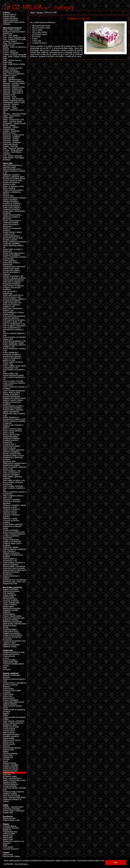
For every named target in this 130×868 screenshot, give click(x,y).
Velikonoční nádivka (11, 547)
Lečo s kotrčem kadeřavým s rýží (14, 378)
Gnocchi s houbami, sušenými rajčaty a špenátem (15, 199)
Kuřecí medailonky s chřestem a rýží (15, 350)
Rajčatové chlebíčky (11, 620)
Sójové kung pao (9, 448)
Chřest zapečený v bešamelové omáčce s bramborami (12, 263)
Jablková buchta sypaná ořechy (12, 707)
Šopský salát (8, 813)
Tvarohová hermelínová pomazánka (12, 638)
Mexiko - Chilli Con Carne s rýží (13, 111)
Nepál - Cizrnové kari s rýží (13, 120)
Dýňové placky (9, 597)
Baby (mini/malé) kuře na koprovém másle (13, 166)
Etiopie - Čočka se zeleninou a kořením (15, 48)
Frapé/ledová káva (10, 832)
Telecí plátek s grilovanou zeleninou (13, 478)
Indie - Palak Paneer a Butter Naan (14, 65)
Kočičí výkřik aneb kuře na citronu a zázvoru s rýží (13, 296)
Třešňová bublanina (11, 784)
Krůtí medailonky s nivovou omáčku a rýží (13, 313)
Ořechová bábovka (10, 754)
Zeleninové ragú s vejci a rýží (14, 582)
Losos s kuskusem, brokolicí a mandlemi (15, 388)
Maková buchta (9, 733)
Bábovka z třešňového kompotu (12, 676)
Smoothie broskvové (11, 849)
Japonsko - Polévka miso (13, 89)
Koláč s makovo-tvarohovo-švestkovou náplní (13, 724)
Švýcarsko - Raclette (11, 141)
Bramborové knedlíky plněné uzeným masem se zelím (14, 180)
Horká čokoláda (9, 834)
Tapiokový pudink (10, 782)
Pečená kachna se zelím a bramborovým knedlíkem (13, 407)
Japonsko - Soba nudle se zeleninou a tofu (13, 94)
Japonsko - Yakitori (10, 108)
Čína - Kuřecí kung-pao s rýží (14, 37)
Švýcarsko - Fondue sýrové (13, 135)
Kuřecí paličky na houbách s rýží (14, 371)
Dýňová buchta (9, 698)
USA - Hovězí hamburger (13, 156)
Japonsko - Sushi (10, 97)
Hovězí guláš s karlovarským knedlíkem (14, 212)
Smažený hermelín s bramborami (11, 441)
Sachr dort (7, 775)
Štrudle (6, 628)
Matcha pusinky (9, 744)
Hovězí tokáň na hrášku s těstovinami (13, 250)
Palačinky (7, 612)
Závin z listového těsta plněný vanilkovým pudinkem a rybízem (14, 799)
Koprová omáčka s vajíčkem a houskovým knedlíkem (15, 300)
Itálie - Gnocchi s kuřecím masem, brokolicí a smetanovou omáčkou (13, 70)
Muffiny (6, 752)
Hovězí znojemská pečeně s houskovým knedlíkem (14, 254)
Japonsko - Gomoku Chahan (14, 83)
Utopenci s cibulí (9, 643)
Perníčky (6, 759)
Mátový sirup (8, 839)
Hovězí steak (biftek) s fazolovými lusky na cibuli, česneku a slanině (13, 238)
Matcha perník (8, 742)
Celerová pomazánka (11, 591)
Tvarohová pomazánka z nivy (14, 641)
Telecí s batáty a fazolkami (13, 486)
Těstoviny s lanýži (10, 513)
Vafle (5, 668)
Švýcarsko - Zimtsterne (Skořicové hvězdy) (12, 143)
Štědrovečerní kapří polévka (14, 22)
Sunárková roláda (10, 777)
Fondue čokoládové (11, 700)
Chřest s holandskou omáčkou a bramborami (15, 258)
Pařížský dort (8, 757)
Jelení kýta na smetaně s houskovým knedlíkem (13, 283)
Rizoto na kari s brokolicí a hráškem (13, 426)
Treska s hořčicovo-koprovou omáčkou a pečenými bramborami (14, 536)
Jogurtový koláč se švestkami (14, 717)
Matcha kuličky (9, 738)
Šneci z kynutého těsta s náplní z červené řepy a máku (14, 779)
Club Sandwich (9, 593)
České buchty (8, 694)
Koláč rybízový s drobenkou (14, 721)
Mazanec (6, 746)
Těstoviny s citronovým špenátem (12, 502)
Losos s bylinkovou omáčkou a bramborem (14, 384)
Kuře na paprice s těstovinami (14, 326)
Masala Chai (8, 836)
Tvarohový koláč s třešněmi (14, 792)
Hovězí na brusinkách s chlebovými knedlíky (12, 222)
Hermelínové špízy (10, 599)
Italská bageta (8, 607)
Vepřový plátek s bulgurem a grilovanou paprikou (14, 564)
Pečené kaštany (9, 614)
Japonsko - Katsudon (11, 85)
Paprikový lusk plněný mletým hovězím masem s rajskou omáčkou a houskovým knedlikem (14, 401)
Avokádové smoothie (11, 828)
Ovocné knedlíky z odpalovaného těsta (11, 661)
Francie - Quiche (9, 51)
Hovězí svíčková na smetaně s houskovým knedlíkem (15, 243)
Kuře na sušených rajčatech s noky (14, 334)
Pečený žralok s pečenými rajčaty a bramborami (13, 411)
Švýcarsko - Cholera (11, 139)
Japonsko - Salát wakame (13, 91)
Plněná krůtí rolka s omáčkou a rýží (14, 415)
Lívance (6, 658)
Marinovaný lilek (9, 818)
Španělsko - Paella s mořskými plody (11, 128)
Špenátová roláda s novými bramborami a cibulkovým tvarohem (13, 458)
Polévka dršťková (10, 15)
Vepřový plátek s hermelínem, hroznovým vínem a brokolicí (14, 567)
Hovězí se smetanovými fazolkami (12, 229)
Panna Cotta (8, 756)
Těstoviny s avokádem (12, 500)
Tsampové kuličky (10, 786)
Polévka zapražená (10, 20)
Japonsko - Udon (10, 106)
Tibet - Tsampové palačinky (13, 148)
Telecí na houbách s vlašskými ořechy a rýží (15, 468)
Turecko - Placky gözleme (13, 150)
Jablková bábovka (10, 704)
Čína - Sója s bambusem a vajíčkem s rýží (13, 44)
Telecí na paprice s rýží (12, 471)
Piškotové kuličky (10, 763)
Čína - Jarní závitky (10, 36)
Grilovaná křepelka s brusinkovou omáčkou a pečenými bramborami (12, 204)
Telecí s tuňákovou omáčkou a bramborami (15, 493)
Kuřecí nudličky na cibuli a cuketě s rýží (13, 363)
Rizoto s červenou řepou (12, 429)
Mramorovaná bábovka (12, 748)
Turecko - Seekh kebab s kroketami (13, 153)
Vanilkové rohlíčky (10, 794)
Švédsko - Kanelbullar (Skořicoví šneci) (11, 132)
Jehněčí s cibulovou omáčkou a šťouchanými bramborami (14, 279)
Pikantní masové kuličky (12, 616)
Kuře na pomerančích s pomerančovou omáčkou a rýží (13, 330)
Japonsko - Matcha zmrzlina (14, 87)
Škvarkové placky (10, 626)
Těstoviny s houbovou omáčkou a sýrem (11, 510)
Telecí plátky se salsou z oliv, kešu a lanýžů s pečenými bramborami (14, 482)
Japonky (6, 713)
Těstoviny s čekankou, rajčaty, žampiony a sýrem (15, 506)
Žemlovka (7, 670)
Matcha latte (8, 838)
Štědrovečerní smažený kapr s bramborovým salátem (15, 464)
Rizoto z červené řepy (11, 435)
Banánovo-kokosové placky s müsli (14, 680)
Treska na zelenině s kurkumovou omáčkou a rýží (14, 531)
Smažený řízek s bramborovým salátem (12, 445)
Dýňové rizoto (8, 196)
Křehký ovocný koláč (11, 727)
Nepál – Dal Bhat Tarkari (12, 122)
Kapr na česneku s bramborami (10, 292)
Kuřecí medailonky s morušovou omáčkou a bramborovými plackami (12, 354)
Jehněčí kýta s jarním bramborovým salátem (12, 269)
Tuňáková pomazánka (11, 633)
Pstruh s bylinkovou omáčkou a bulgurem (14, 422)
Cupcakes (7, 692)
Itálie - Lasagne (9, 78)
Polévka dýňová (9, 16)
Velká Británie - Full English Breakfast (14, 159)
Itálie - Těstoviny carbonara (13, 81)
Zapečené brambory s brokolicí (11, 577)
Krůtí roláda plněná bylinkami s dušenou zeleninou (14, 317)
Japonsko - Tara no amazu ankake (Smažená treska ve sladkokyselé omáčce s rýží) (14, 101)
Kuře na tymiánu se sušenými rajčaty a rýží (14, 338)
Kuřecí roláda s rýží (10, 374)
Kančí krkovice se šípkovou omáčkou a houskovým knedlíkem (13, 288)
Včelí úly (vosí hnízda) (11, 796)
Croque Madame (9, 595)
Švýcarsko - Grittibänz (11, 137)
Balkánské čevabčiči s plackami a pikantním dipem (14, 176)
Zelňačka (6, 24)
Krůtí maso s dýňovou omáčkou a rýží (11, 306)
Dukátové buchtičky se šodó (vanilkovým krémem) (14, 653)
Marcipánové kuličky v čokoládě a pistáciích (11, 735)
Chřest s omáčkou (10, 605)
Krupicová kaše (9, 656)
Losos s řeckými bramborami (14, 391)
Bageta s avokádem (11, 589)
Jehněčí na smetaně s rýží (13, 276)
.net (31, 7)
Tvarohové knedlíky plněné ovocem (13, 665)
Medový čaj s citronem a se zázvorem (13, 842)
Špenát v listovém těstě (12, 454)
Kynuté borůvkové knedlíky (13, 375)
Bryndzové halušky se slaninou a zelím (11, 183)
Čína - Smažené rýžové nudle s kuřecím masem (14, 40)
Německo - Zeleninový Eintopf (15, 114)
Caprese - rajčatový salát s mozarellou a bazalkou (13, 808)
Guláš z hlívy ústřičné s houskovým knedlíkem (12, 208)
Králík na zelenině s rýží (12, 303)
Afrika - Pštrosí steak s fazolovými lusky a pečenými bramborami (14, 32)
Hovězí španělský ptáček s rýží (13, 247)
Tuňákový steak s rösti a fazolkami (12, 544)
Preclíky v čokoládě (10, 765)
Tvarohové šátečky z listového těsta (15, 789)
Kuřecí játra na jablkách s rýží (14, 341)
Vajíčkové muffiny (10, 647)
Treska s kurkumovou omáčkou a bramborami (12, 541)
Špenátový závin (9, 461)
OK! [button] (116, 863)
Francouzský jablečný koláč (14, 702)
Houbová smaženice (11, 601)
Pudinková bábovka (11, 767)
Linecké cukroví (9, 731)
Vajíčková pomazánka (11, 645)
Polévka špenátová (10, 18)
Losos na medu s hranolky (13, 381)
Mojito (5, 845)
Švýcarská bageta (10, 629)
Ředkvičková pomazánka (13, 622)
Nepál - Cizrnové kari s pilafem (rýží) (12, 117)
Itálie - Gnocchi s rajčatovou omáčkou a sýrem (14, 75)
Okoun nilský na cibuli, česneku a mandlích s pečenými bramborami (12, 395)
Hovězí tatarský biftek (11, 603)
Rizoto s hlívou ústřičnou (12, 431)
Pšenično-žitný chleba (11, 856)
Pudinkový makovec (11, 769)
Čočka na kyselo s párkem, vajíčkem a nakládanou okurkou (13, 192)
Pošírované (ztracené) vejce (14, 618)
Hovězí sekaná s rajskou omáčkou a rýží (12, 233)
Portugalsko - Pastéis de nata (14, 123)
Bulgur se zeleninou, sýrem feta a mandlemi (13, 187)
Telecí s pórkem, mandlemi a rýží (14, 489)
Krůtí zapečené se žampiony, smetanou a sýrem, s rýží (14, 321)
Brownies (6, 687)
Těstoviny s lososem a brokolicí (12, 516)
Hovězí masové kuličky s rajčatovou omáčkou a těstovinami (12, 217)
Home (32, 13)
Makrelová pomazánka (12, 608)
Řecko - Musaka (9, 125)
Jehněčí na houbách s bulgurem (11, 273)
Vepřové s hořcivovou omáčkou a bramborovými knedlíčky (13, 555)
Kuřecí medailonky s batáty (13, 343)
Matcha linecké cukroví (12, 740)
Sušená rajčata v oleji (11, 820)
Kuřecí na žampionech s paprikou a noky (12, 359)
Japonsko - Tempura (11, 104)
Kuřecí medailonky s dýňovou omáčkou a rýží (14, 346)
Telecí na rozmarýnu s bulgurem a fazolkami (11, 474)
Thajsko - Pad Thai (10, 146)
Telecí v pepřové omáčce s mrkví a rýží (13, 497)
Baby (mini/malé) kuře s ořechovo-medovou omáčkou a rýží (14, 171)
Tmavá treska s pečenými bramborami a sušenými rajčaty (13, 526)
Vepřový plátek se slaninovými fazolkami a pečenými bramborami (15, 572)
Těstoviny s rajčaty (10, 519)
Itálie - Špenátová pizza (12, 80)
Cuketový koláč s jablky (12, 691)
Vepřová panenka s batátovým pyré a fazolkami (15, 550)
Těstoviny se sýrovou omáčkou (11, 522)
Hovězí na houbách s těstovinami (11, 225)
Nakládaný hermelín (11, 610)
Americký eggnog (10, 826)
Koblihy (6, 719)
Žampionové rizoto (10, 584)
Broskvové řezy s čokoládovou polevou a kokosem (15, 684)
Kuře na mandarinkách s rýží (14, 324)
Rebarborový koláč (10, 771)
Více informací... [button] (22, 864)
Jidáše (5, 715)
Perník (5, 761)
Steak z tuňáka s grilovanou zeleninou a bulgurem (14, 451)
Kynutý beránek (9, 729)
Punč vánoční (8, 847)
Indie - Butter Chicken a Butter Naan (15, 58)
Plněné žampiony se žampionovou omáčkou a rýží (14, 418)
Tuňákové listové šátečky (13, 635)
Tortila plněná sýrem (11, 631)
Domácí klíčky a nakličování (14, 811)
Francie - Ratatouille (11, 53)
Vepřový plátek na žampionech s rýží (10, 560)
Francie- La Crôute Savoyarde (15, 55)
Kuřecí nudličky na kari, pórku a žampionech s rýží (14, 367)
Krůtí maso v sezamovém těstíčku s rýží (13, 310)
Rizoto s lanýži (9, 433)
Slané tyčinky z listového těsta (15, 624)
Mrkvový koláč (8, 750)
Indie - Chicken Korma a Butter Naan (12, 61)
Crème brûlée (8, 689)
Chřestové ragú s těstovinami (14, 267)
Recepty (64, 8)
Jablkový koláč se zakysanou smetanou (14, 711)
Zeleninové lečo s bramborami (15, 580)
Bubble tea (7, 830)
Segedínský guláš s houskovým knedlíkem (12, 438)
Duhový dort (8, 696)
